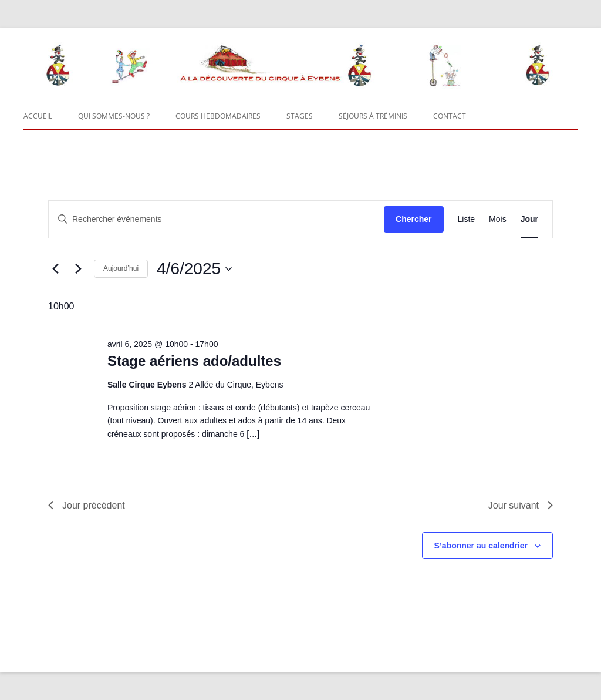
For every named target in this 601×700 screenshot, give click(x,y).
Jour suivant (521, 505)
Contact (450, 116)
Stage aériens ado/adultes (194, 361)
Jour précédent (87, 505)
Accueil (38, 116)
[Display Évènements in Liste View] (467, 219)
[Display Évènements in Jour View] (529, 219)
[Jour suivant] (78, 269)
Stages (300, 116)
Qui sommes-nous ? (114, 116)
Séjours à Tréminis (373, 116)
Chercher (413, 219)
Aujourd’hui (121, 268)
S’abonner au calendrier (481, 546)
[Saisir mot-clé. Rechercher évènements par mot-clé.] (216, 219)
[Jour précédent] (55, 269)
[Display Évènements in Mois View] (498, 219)
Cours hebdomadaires (218, 116)
